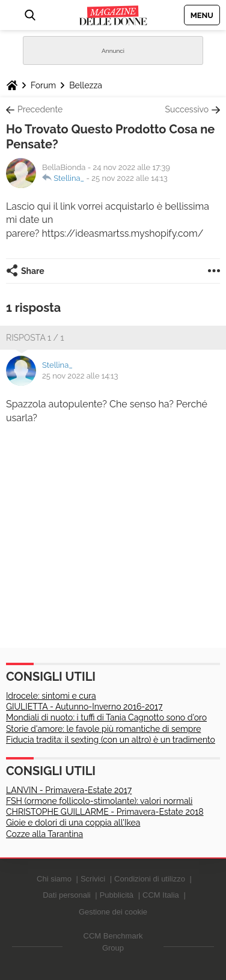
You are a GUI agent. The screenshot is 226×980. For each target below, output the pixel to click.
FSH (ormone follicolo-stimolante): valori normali (99, 801)
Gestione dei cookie (113, 912)
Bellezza (86, 85)
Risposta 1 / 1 (35, 338)
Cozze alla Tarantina (44, 834)
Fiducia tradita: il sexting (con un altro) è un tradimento (111, 740)
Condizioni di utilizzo (150, 879)
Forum (43, 85)
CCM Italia (161, 895)
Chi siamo (54, 879)
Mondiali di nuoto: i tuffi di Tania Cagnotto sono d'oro (106, 717)
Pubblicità (117, 895)
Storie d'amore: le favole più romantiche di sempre (103, 729)
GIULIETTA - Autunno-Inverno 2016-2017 (84, 707)
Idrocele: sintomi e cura (51, 696)
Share (33, 271)
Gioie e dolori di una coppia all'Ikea (73, 823)
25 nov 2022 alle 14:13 (129, 178)
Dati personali (67, 895)
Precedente (40, 109)
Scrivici (93, 879)
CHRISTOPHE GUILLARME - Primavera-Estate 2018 (105, 812)
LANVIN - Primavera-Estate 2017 (69, 790)
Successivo (187, 109)
